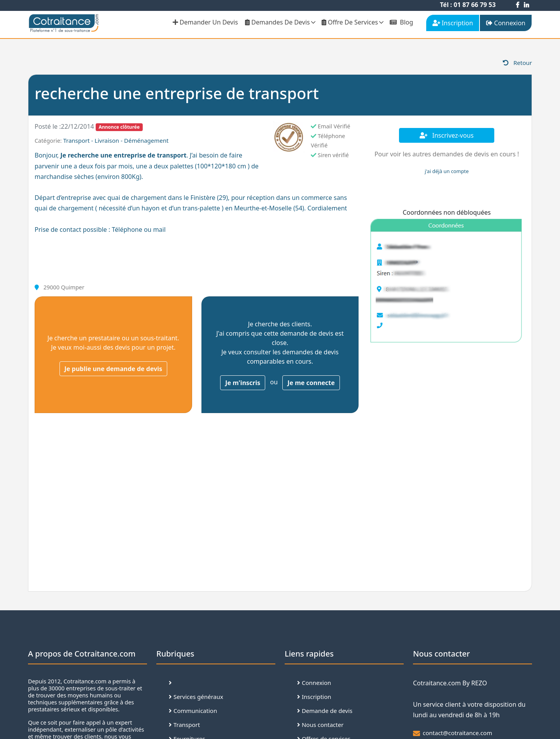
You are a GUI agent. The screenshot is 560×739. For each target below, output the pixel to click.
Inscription (314, 697)
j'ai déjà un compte (447, 171)
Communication (193, 711)
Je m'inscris (243, 383)
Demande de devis (325, 711)
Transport (184, 725)
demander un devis (205, 22)
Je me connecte (311, 383)
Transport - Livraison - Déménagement (116, 140)
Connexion (314, 683)
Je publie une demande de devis (114, 369)
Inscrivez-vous (447, 135)
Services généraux (196, 697)
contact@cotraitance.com (457, 733)
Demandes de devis (277, 22)
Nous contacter (320, 725)
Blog (401, 22)
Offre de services (350, 22)
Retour (517, 63)
